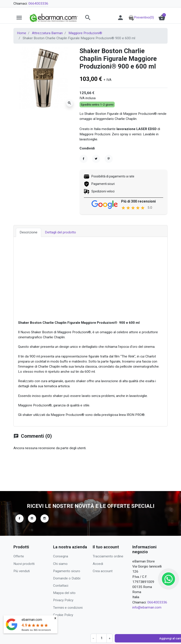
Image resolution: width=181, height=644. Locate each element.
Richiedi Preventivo (147, 156)
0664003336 (38, 4)
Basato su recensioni (36, 630)
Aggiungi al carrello (115, 156)
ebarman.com (32, 620)
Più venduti (22, 571)
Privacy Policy (63, 600)
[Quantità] (90, 156)
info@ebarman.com (147, 607)
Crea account (103, 571)
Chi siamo (60, 564)
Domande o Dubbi (67, 578)
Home (22, 33)
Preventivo (141, 17)
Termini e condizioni (68, 608)
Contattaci (61, 586)
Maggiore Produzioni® (85, 33)
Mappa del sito (64, 593)
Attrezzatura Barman (47, 33)
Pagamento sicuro (67, 571)
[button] (96, 18)
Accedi (98, 564)
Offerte (19, 556)
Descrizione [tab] (29, 257)
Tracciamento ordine (108, 556)
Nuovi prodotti (24, 564)
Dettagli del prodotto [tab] (60, 257)
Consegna (61, 556)
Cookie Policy (63, 615)
